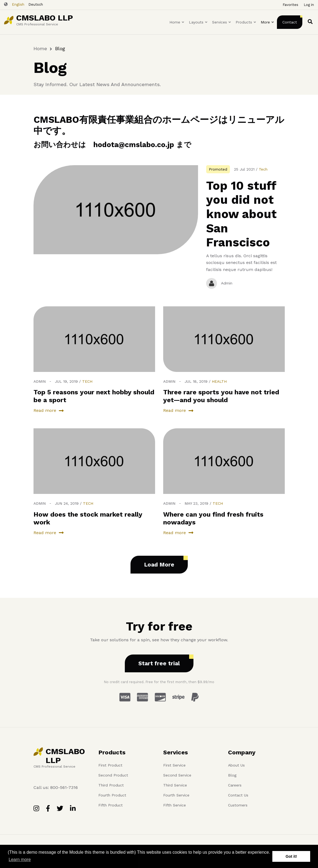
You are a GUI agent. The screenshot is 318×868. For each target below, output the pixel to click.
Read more (45, 410)
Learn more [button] (20, 859)
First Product (110, 765)
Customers (238, 805)
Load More (159, 564)
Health (219, 381)
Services (222, 27)
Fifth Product (111, 805)
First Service (174, 765)
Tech (263, 169)
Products (246, 27)
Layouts (198, 27)
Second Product (113, 775)
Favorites (290, 5)
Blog (232, 775)
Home (177, 27)
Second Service (177, 775)
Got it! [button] (291, 856)
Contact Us (238, 795)
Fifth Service (175, 805)
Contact (290, 22)
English (18, 4)
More (268, 27)
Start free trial (159, 663)
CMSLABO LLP (45, 18)
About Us (236, 765)
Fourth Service (176, 795)
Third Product (111, 785)
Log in (309, 5)
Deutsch (36, 4)
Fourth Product (112, 795)
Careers (235, 785)
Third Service (175, 785)
